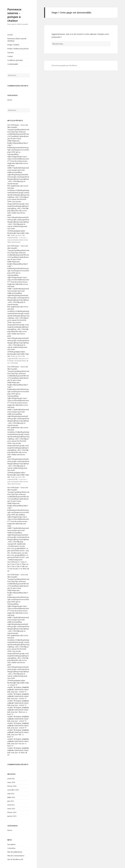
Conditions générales (15, 60)
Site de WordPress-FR (15, 859)
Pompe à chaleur (13, 45)
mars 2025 (11, 809)
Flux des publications (15, 852)
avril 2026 (11, 779)
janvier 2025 (12, 816)
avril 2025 (11, 805)
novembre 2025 (13, 790)
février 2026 (12, 786)
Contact (10, 56)
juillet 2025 (11, 797)
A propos (11, 52)
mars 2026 (11, 782)
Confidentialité (13, 64)
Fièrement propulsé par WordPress (64, 65)
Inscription (11, 844)
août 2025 (11, 794)
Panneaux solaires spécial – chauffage (17, 40)
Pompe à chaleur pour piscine (18, 49)
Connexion (11, 848)
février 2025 (12, 812)
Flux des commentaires (16, 856)
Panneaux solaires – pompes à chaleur (14, 15)
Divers (10, 100)
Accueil (10, 35)
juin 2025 (11, 801)
